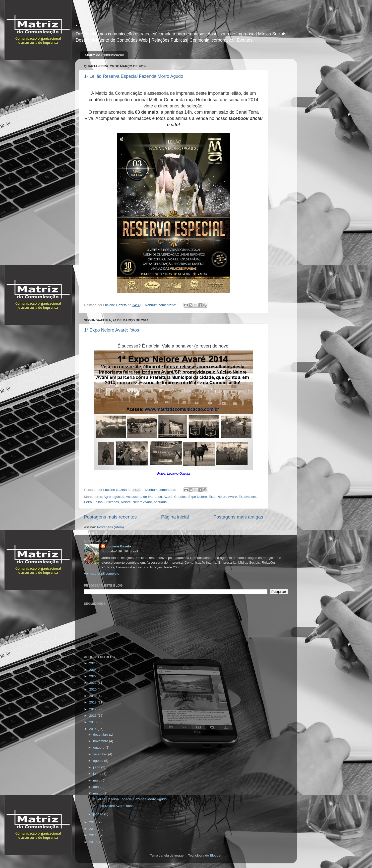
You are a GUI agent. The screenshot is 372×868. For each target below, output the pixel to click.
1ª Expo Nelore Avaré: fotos (112, 330)
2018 (93, 702)
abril (97, 787)
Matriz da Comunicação (105, 55)
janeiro (99, 814)
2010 (93, 842)
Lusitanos (112, 502)
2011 (93, 835)
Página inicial (175, 517)
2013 (93, 822)
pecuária (160, 502)
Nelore (126, 502)
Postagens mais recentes (110, 517)
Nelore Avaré (142, 502)
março (98, 793)
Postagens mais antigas (238, 517)
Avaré (168, 497)
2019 (93, 696)
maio (97, 780)
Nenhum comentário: (161, 305)
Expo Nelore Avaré (223, 497)
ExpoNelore (247, 497)
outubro (99, 747)
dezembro (101, 735)
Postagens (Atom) (111, 527)
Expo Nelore (198, 497)
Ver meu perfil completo (102, 573)
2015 (93, 722)
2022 (93, 676)
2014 (93, 729)
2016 (93, 716)
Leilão (98, 502)
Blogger (216, 855)
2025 (93, 663)
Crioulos (181, 497)
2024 (93, 670)
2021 (93, 683)
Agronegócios (114, 497)
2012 (93, 829)
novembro (101, 741)
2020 (93, 689)
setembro (101, 754)
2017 (93, 709)
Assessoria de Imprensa (144, 497)
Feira (88, 502)
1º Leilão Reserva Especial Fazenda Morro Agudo (134, 76)
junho (98, 774)
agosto (99, 761)
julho (97, 767)
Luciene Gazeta (119, 546)
